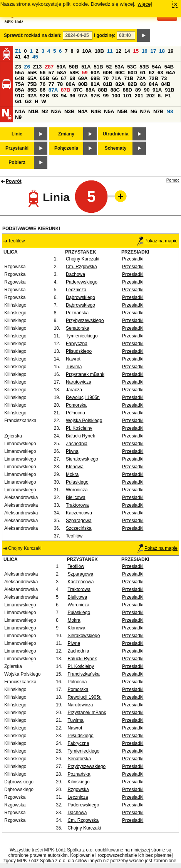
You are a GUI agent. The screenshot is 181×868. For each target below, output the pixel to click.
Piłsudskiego (79, 351)
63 (160, 73)
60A (95, 73)
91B (169, 90)
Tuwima (74, 367)
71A (116, 78)
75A (20, 84)
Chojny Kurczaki (83, 259)
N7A (145, 111)
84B (166, 84)
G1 (18, 101)
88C (115, 90)
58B (74, 73)
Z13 (38, 67)
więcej (145, 4)
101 (127, 96)
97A (83, 96)
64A (171, 73)
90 (147, 90)
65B (44, 78)
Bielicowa (76, 497)
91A (157, 90)
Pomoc (173, 180)
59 (85, 73)
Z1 (18, 51)
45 (35, 57)
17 (153, 51)
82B (132, 84)
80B (83, 84)
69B (95, 78)
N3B (70, 111)
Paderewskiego (82, 282)
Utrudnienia (116, 134)
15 (136, 51)
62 (152, 73)
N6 (134, 111)
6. (160, 96)
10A (87, 51)
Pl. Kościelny (79, 428)
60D (132, 73)
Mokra (72, 474)
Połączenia (66, 148)
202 (151, 96)
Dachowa (75, 274)
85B (32, 90)
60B (107, 73)
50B (74, 67)
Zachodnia (77, 444)
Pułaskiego (77, 482)
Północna (75, 413)
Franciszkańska (83, 674)
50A (61, 67)
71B (129, 78)
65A (32, 78)
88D (127, 90)
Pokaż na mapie (157, 241)
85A (20, 90)
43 (27, 57)
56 (43, 73)
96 (73, 96)
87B (65, 90)
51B (98, 67)
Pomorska (76, 405)
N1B (33, 111)
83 (143, 84)
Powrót (14, 181)
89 (138, 90)
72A (141, 78)
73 (164, 78)
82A (120, 84)
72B (153, 78)
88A (90, 90)
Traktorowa (77, 505)
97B (95, 96)
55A (20, 73)
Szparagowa (79, 521)
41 (18, 57)
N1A (20, 111)
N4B (96, 111)
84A (153, 84)
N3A (56, 111)
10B (99, 51)
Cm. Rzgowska (81, 267)
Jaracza (74, 390)
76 (43, 84)
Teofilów (74, 536)
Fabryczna (77, 344)
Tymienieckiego (82, 336)
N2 (45, 111)
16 (145, 51)
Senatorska (78, 328)
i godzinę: (105, 35)
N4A (83, 111)
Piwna (72, 451)
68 (73, 78)
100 (116, 96)
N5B (122, 111)
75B (32, 84)
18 (162, 51)
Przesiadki (133, 259)
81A (95, 84)
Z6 (27, 67)
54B (169, 67)
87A (53, 90)
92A (32, 96)
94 (64, 96)
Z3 (18, 67)
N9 (18, 117)
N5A (109, 111)
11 (110, 51)
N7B (158, 111)
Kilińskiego (78, 782)
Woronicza (77, 490)
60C (120, 73)
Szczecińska (79, 528)
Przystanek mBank (85, 374)
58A (62, 73)
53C (132, 67)
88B (102, 90)
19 (171, 51)
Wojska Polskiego (84, 421)
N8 (170, 111)
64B (20, 78)
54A (157, 67)
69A (83, 78)
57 (51, 73)
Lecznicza (76, 290)
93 (55, 96)
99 (106, 96)
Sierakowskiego (82, 459)
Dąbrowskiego (80, 297)
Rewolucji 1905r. (83, 397)
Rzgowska (78, 790)
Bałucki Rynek (80, 436)
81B (107, 84)
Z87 (49, 67)
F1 (168, 96)
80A (70, 84)
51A (86, 67)
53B (144, 67)
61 (143, 73)
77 (51, 84)
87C (78, 90)
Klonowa (75, 467)
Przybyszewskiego (85, 320)
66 (55, 78)
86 (43, 90)
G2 (28, 101)
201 (139, 96)
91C (20, 96)
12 (118, 51)
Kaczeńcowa (79, 513)
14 (127, 51)
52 (109, 67)
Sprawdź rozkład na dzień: (33, 35)
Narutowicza (79, 382)
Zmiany (66, 134)
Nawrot (73, 359)
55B (32, 73)
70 (106, 78)
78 (60, 84)
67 (64, 78)
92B (44, 96)
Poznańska (77, 313)
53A (119, 67)
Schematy (116, 148)
